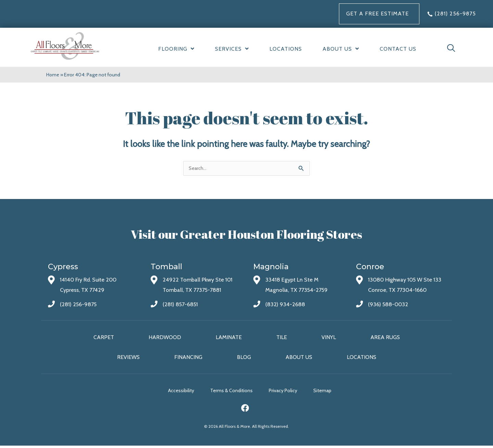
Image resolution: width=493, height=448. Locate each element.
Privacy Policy (289, 393)
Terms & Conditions (231, 393)
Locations (362, 358)
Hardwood (165, 338)
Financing (188, 358)
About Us (299, 358)
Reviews (128, 358)
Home (53, 75)
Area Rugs (385, 338)
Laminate (229, 338)
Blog (244, 358)
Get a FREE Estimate (377, 14)
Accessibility (175, 393)
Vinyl (329, 338)
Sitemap (335, 393)
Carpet (104, 338)
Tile (282, 338)
